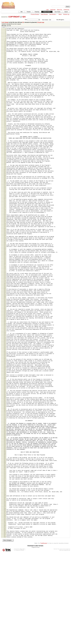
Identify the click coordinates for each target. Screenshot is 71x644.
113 (5, 216)
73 (5, 149)
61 (5, 129)
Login (47, 10)
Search (66, 12)
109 (5, 209)
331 (5, 583)
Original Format (35, 638)
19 (5, 58)
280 (5, 499)
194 (5, 353)
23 (5, 65)
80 (5, 160)
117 (5, 223)
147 (5, 274)
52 (5, 114)
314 (5, 555)
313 (5, 554)
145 (5, 270)
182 (5, 333)
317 (5, 560)
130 (5, 245)
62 (5, 130)
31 (5, 78)
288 (5, 512)
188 (5, 343)
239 (5, 430)
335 (5, 590)
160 (5, 295)
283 (5, 504)
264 (5, 472)
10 (5, 44)
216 (5, 390)
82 (5, 164)
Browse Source (47, 12)
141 (5, 264)
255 (5, 456)
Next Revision (53, 14)
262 (5, 468)
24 (5, 67)
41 (5, 95)
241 (5, 433)
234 (5, 421)
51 (5, 112)
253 (5, 453)
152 (5, 282)
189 (5, 345)
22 (5, 63)
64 (5, 134)
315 (5, 557)
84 (5, 167)
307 (5, 544)
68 (5, 141)
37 (5, 89)
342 (5, 601)
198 (5, 360)
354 (5, 621)
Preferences (66, 10)
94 (5, 184)
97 (5, 189)
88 (5, 174)
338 (5, 595)
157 (5, 290)
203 (5, 368)
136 (5, 255)
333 (5, 586)
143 (5, 267)
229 (5, 413)
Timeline (29, 12)
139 (5, 260)
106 (5, 205)
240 (5, 431)
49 (5, 109)
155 (5, 287)
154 (5, 285)
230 (5, 414)
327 (5, 577)
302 (5, 535)
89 (5, 176)
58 (5, 124)
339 (5, 596)
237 (5, 426)
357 (5, 626)
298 (5, 529)
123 (5, 233)
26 (5, 70)
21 (5, 62)
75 (5, 152)
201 (5, 365)
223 (5, 402)
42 (5, 97)
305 (5, 541)
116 (5, 221)
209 (5, 378)
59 (5, 126)
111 (5, 213)
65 (5, 136)
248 (5, 445)
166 (5, 306)
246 (5, 442)
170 (5, 312)
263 (5, 470)
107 (5, 206)
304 (5, 539)
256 (5, 458)
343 (5, 603)
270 (5, 482)
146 (5, 272)
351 (5, 616)
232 (5, 418)
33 (5, 82)
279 (5, 497)
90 (5, 177)
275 (5, 491)
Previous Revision (35, 14)
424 (24, 17)
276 (5, 492)
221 (5, 399)
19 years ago (41, 22)
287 (5, 511)
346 (5, 608)
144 (5, 269)
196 (5, 356)
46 (5, 104)
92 (5, 181)
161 (5, 297)
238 (5, 428)
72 (5, 148)
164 (5, 302)
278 (5, 495)
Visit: (26, 20)
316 (5, 559)
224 (5, 404)
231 (5, 416)
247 (5, 443)
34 (5, 84)
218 (5, 394)
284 (5, 506)
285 (5, 507)
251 (5, 450)
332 (5, 585)
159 (5, 294)
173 (5, 317)
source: (5, 17)
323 (5, 571)
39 (5, 92)
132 (5, 248)
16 (5, 54)
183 (5, 335)
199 (5, 361)
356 (5, 624)
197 (5, 358)
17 (5, 55)
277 (5, 494)
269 (5, 480)
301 (5, 534)
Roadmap (37, 12)
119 (5, 226)
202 (5, 367)
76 (5, 154)
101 (5, 196)
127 (5, 240)
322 (5, 569)
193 (5, 351)
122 (5, 231)
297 (5, 528)
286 (5, 509)
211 (5, 382)
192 (5, 349)
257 (5, 460)
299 (5, 531)
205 (5, 372)
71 (5, 146)
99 (5, 193)
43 (5, 99)
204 (5, 370)
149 (5, 277)
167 (5, 307)
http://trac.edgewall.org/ (65, 641)
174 (5, 319)
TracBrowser (44, 634)
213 (5, 385)
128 (5, 242)
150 (5, 279)
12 (5, 47)
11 (5, 45)
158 (5, 292)
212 (5, 384)
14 (5, 51)
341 (5, 600)
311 (5, 550)
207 (5, 375)
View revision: (45, 20)
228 (5, 411)
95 (5, 186)
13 (5, 49)
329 (5, 580)
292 (5, 519)
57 (5, 122)
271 (5, 484)
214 (5, 387)
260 (5, 465)
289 (5, 514)
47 (5, 105)
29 (5, 75)
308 (5, 546)
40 (5, 94)
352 (5, 618)
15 (5, 52)
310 (5, 549)
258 (5, 462)
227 (5, 409)
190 (5, 346)
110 (5, 211)
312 (5, 552)
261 (5, 467)
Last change (5, 22)
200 (5, 363)
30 (5, 77)
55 (5, 119)
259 (5, 463)
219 (5, 395)
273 (5, 487)
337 (5, 593)
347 (5, 610)
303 (5, 537)
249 (5, 446)
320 (5, 565)
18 (5, 57)
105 (5, 203)
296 (5, 526)
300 (5, 532)
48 (5, 107)
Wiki (21, 12)
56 (5, 121)
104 (5, 202)
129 (5, 243)
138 (5, 259)
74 (5, 151)
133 (5, 250)
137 (5, 257)
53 (23, 22)
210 (5, 380)
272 (5, 485)
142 (5, 265)
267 (5, 477)
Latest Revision (44, 14)
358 (5, 628)
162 (5, 299)
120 (5, 228)
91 (5, 179)
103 (5, 200)
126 (5, 238)
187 (5, 341)
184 (5, 336)
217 (5, 392)
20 (5, 60)
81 (5, 162)
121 (5, 229)
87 (5, 173)
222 (5, 401)
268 (5, 478)
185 (5, 338)
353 (5, 619)
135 (5, 253)
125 (5, 236)
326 (5, 575)
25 (5, 69)
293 (5, 521)
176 (5, 322)
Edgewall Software (20, 641)
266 (5, 475)
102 (5, 198)
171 (5, 314)
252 (5, 452)
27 (5, 72)
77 (5, 156)
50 (5, 111)
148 (5, 275)
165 (5, 304)
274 (5, 489)
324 (5, 572)
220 (5, 397)
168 (5, 309)
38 (5, 91)
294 (5, 523)
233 (5, 419)
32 (5, 80)
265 (5, 474)
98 (5, 191)
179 (5, 328)
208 (5, 377)
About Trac (60, 10)
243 (5, 437)
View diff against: (63, 20)
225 (5, 406)
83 (5, 166)
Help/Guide (53, 10)
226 (5, 408)
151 (5, 281)
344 (5, 604)
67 (5, 139)
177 (5, 324)
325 (5, 574)
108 (5, 208)
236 (5, 424)
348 (5, 611)
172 (5, 316)
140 (5, 262)
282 (5, 502)
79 (5, 159)
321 (5, 567)
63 (5, 132)
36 (5, 87)
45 (5, 102)
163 (5, 300)
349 (5, 613)
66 (5, 137)
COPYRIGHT (14, 17)
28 (5, 73)
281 (5, 500)
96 (5, 188)
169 (5, 310)
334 (5, 588)
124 (5, 235)
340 (5, 598)
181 (5, 331)
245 (5, 440)
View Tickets (57, 12)
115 (5, 220)
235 (5, 423)
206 (5, 374)
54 (5, 117)
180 (5, 329)
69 (5, 142)
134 (5, 252)
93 (5, 183)
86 (5, 171)
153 (5, 284)
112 (5, 215)
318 (5, 562)
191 (5, 348)
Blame (60, 14)
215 (5, 388)
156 (5, 288)
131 (5, 247)
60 (5, 127)
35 (5, 85)
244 (5, 438)
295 (5, 524)
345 (5, 606)
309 (5, 547)
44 (5, 101)
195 (5, 355)
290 (5, 516)
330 (5, 582)
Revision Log (66, 14)
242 (5, 435)
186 (5, 339)
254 (5, 455)
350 (5, 615)
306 (5, 542)
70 (5, 144)
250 (5, 448)
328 (5, 578)
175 (5, 321)
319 (5, 564)
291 (5, 517)
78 (5, 157)
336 (5, 591)
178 (5, 326)
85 (5, 169)
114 (5, 218)
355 (5, 622)
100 (5, 195)
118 (5, 224)
